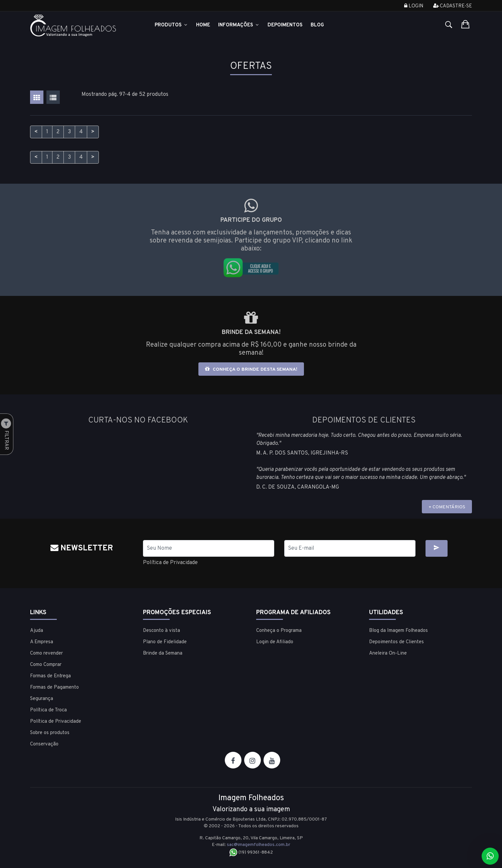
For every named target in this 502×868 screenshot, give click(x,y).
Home (203, 25)
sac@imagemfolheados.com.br (259, 845)
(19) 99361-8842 (251, 852)
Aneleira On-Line (388, 653)
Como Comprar (46, 665)
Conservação (44, 744)
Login (414, 6)
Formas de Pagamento (54, 687)
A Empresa (42, 642)
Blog (317, 25)
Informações (239, 25)
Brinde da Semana (163, 653)
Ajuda (37, 631)
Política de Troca (48, 710)
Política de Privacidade (170, 563)
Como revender (46, 653)
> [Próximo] (93, 132)
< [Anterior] (36, 132)
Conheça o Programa (279, 631)
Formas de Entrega (50, 676)
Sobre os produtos (50, 733)
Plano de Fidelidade (165, 642)
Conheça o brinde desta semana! (251, 369)
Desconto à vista (161, 631)
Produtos (171, 25)
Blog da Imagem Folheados (398, 631)
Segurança (42, 699)
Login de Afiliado (275, 642)
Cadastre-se (453, 6)
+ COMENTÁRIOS (447, 507)
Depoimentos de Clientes (396, 642)
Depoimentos (285, 25)
